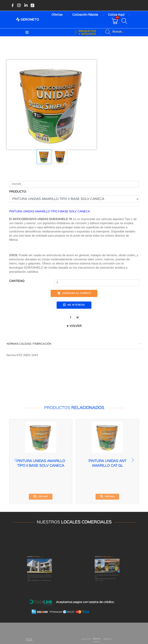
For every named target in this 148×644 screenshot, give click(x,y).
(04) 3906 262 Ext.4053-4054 (108, 588)
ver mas (41, 496)
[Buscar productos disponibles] (125, 21)
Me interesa (74, 305)
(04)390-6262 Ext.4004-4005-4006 (41, 589)
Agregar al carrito (74, 293)
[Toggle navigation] (27, 32)
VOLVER (74, 326)
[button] (133, 460)
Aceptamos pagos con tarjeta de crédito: (85, 602)
